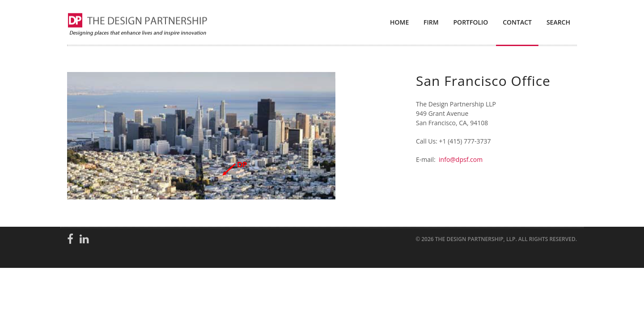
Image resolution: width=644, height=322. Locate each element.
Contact (517, 22)
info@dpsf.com (461, 159)
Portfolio (471, 22)
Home (399, 22)
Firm (431, 22)
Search (558, 22)
